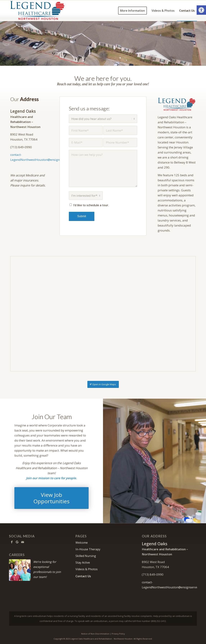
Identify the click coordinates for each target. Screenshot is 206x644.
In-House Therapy (88, 549)
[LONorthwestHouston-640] (177, 104)
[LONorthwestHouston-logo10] (42, 11)
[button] (201, 10)
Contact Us (83, 576)
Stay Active (83, 563)
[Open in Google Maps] (103, 384)
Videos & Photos (87, 569)
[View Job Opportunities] (51, 498)
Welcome (82, 543)
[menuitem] (132, 11)
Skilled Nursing (86, 556)
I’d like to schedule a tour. (91, 205)
